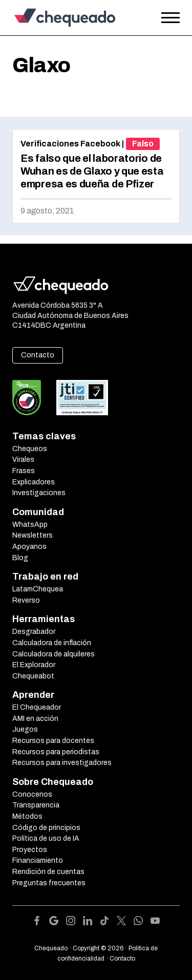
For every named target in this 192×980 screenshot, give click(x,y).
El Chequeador (37, 707)
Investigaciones (39, 493)
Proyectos (30, 850)
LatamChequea (38, 589)
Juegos (25, 729)
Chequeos (30, 449)
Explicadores (34, 482)
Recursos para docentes (53, 741)
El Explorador (34, 665)
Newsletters (33, 535)
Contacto (38, 355)
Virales (23, 460)
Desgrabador (34, 632)
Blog (20, 558)
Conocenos (32, 794)
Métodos (27, 816)
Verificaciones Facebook (70, 144)
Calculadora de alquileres (54, 654)
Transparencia (36, 805)
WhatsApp (30, 525)
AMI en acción (35, 719)
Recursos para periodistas (56, 752)
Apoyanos (29, 547)
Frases (24, 471)
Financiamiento (38, 860)
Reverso (26, 600)
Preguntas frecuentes (49, 883)
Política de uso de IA (46, 838)
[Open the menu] (170, 18)
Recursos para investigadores (62, 763)
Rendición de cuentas (48, 872)
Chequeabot (33, 676)
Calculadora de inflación (52, 643)
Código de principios (46, 828)
